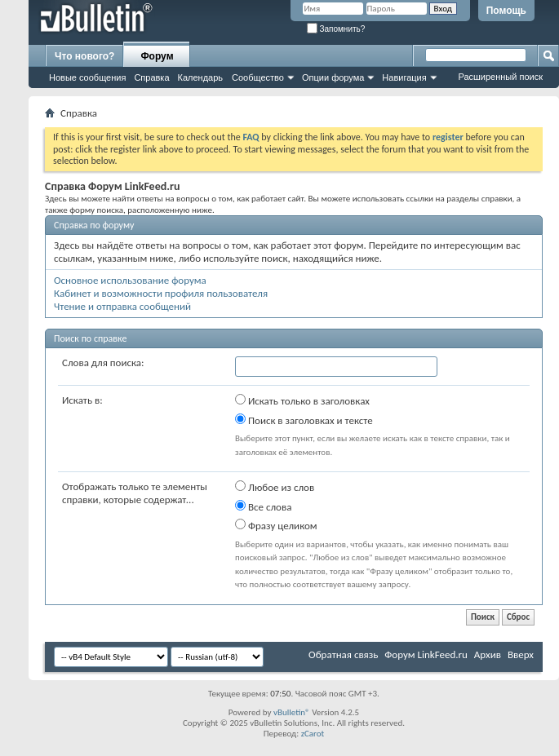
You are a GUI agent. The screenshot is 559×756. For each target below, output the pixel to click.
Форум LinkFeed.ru (426, 654)
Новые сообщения (87, 77)
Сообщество (258, 77)
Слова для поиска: (103, 363)
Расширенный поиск (500, 77)
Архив (488, 654)
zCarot (313, 734)
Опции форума (333, 77)
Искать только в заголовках (302, 400)
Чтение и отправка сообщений (122, 306)
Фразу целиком (276, 525)
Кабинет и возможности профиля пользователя (161, 293)
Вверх (521, 654)
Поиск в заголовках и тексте (304, 420)
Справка (151, 77)
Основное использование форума (130, 280)
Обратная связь (343, 654)
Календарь (201, 77)
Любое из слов (275, 487)
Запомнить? (336, 29)
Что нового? (84, 56)
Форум (157, 56)
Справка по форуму (94, 225)
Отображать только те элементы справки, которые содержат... (135, 493)
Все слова (263, 506)
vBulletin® (292, 712)
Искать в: (82, 400)
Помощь (506, 11)
